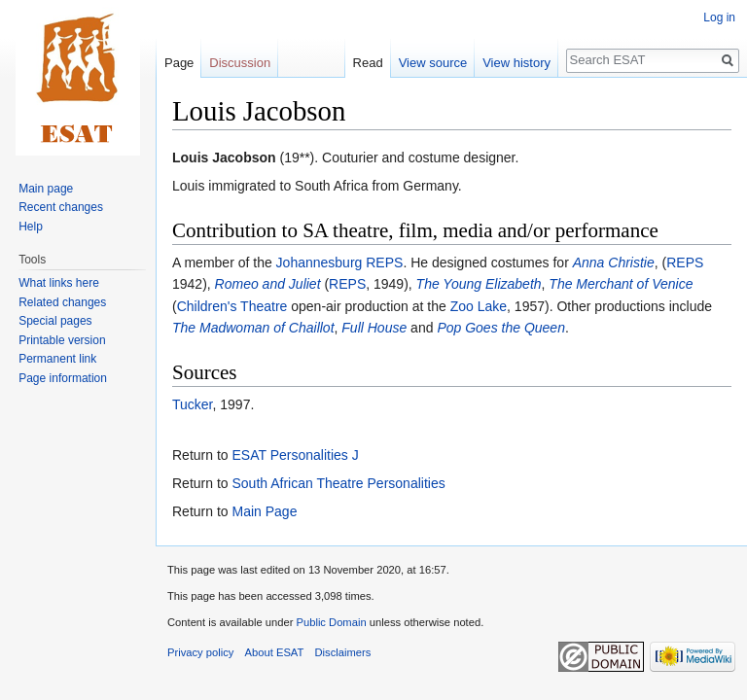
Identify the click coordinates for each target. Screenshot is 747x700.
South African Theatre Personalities (338, 483)
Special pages (55, 321)
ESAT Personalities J (295, 455)
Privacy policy (200, 652)
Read (368, 63)
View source (433, 63)
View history (516, 63)
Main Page (264, 511)
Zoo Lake (479, 306)
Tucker (193, 404)
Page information (63, 378)
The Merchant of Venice (621, 284)
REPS (685, 262)
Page (179, 63)
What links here (59, 283)
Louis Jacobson (224, 157)
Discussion (240, 63)
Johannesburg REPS (340, 262)
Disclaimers (343, 652)
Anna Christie (614, 262)
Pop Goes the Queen (501, 328)
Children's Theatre (232, 306)
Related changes (62, 302)
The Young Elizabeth (479, 284)
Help (31, 227)
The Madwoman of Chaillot (253, 328)
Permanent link (57, 359)
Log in (719, 17)
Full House (374, 328)
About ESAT (275, 652)
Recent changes (61, 207)
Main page (46, 189)
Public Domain (331, 622)
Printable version (62, 340)
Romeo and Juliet (268, 284)
